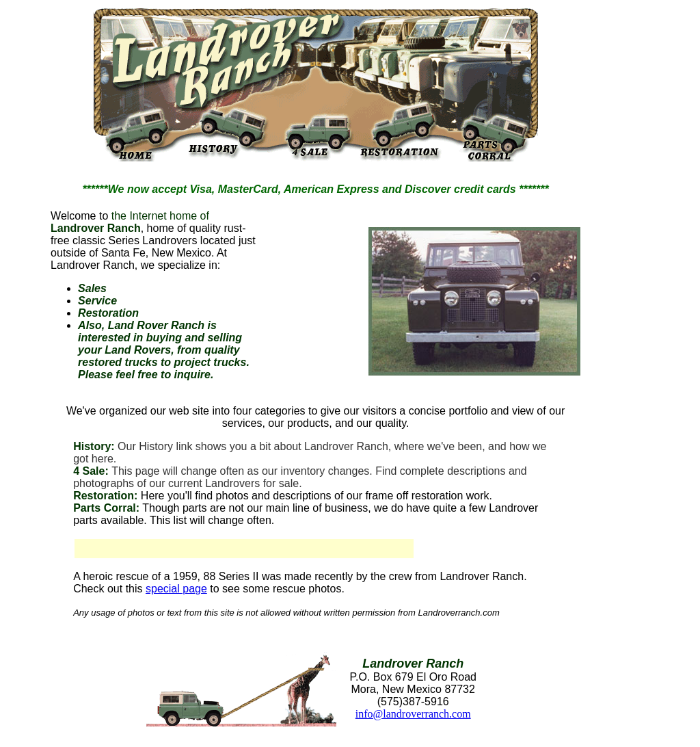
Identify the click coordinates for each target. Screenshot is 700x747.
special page (176, 589)
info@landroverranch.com (413, 714)
